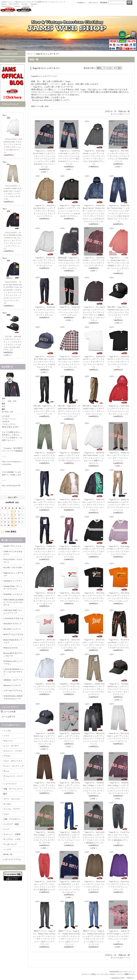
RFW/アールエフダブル (13, 634)
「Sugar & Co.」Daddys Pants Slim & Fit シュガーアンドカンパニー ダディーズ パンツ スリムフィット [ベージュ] (118, 505)
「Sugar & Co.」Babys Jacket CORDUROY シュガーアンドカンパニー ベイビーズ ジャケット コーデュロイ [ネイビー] (69, 887)
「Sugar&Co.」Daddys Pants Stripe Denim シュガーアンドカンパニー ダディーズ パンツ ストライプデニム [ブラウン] (94, 689)
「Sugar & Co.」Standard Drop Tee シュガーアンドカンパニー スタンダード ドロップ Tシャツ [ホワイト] (94, 362)
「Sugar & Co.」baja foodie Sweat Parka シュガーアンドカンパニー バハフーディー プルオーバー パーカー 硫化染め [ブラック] (94, 837)
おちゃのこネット (127, 972)
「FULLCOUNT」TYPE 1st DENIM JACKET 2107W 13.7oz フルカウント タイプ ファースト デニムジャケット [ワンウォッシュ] (13, 241)
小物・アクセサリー (12, 819)
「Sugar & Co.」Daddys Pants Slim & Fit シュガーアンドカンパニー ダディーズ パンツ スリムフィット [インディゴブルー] (44, 552)
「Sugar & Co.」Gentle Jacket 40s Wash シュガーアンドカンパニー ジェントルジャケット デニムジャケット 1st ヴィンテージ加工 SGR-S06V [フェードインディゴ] (44, 159)
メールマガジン (9, 868)
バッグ (6, 829)
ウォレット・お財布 (12, 834)
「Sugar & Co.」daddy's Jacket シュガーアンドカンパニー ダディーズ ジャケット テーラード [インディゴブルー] (94, 505)
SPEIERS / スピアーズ (13, 680)
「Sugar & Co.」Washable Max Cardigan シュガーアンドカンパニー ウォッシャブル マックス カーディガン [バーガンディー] (118, 788)
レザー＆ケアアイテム (13, 691)
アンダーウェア (10, 844)
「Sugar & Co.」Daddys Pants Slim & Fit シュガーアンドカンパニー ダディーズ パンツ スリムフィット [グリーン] (69, 837)
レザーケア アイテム (12, 859)
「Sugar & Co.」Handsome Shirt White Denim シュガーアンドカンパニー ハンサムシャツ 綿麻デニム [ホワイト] (94, 458)
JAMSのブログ (9, 60)
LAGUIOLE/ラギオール (13, 618)
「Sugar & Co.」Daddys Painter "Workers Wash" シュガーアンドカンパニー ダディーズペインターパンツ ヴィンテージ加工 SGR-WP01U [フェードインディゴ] (118, 213)
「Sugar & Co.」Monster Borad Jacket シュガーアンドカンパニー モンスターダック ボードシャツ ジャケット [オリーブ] (44, 598)
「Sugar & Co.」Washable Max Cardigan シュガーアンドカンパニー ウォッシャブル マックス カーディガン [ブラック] (94, 788)
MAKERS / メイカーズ (13, 594)
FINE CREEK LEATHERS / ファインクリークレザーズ (13, 602)
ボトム (6, 771)
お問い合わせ (93, 3)
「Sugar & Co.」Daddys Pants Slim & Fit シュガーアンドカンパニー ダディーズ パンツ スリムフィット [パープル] (69, 552)
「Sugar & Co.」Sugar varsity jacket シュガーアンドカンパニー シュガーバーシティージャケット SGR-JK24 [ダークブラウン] (69, 211)
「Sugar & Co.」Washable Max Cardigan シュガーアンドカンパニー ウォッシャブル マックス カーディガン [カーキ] (44, 837)
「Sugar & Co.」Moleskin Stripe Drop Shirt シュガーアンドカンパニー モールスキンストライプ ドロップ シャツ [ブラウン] (44, 211)
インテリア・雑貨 (11, 824)
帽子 (5, 794)
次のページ (125, 114)
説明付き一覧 (111, 111)
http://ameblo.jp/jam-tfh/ (11, 485)
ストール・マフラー (12, 809)
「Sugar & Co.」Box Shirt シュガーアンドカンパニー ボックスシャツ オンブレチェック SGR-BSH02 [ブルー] (118, 156)
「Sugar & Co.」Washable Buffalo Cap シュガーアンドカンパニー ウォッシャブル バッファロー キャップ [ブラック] (118, 689)
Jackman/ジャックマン (13, 581)
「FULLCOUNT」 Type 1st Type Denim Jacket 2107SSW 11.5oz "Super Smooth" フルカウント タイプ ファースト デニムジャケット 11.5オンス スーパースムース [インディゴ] (13, 293)
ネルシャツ (8, 741)
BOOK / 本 (8, 854)
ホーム (30, 54)
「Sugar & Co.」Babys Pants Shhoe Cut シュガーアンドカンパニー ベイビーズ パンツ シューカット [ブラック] (94, 739)
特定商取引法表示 (10, 54)
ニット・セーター (11, 746)
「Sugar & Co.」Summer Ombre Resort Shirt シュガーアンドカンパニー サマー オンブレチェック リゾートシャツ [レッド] (69, 362)
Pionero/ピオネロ (11, 648)
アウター (7, 756)
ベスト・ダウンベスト (13, 761)
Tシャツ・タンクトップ (13, 766)
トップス (7, 731)
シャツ (6, 736)
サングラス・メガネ (12, 839)
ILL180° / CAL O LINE (13, 568)
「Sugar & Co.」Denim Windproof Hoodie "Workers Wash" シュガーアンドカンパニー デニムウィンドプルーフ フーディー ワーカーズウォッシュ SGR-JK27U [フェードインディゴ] (94, 213)
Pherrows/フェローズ (12, 685)
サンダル (7, 804)
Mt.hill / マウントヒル (13, 546)
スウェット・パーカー (13, 751)
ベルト (6, 814)
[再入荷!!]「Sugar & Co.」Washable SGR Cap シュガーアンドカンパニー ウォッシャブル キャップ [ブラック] (118, 312)
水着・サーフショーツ (13, 789)
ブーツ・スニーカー (12, 799)
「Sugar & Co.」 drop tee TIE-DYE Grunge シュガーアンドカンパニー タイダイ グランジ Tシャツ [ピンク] (118, 936)
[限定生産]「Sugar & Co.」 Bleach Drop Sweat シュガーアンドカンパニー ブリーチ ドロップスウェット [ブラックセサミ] (69, 263)
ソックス (7, 849)
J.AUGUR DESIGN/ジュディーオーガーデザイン (13, 672)
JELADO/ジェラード (12, 629)
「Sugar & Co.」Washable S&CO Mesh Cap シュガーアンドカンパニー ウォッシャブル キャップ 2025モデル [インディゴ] (44, 362)
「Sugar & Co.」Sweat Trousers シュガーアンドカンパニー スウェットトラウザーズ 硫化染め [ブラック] (118, 837)
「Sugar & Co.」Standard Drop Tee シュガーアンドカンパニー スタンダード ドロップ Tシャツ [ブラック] (118, 362)
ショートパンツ (10, 784)
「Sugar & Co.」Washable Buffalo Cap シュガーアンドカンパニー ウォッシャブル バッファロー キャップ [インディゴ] (44, 739)
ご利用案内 (80, 3)
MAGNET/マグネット (13, 624)
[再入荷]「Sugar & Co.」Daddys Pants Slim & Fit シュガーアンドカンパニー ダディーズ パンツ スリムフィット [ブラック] (69, 411)
